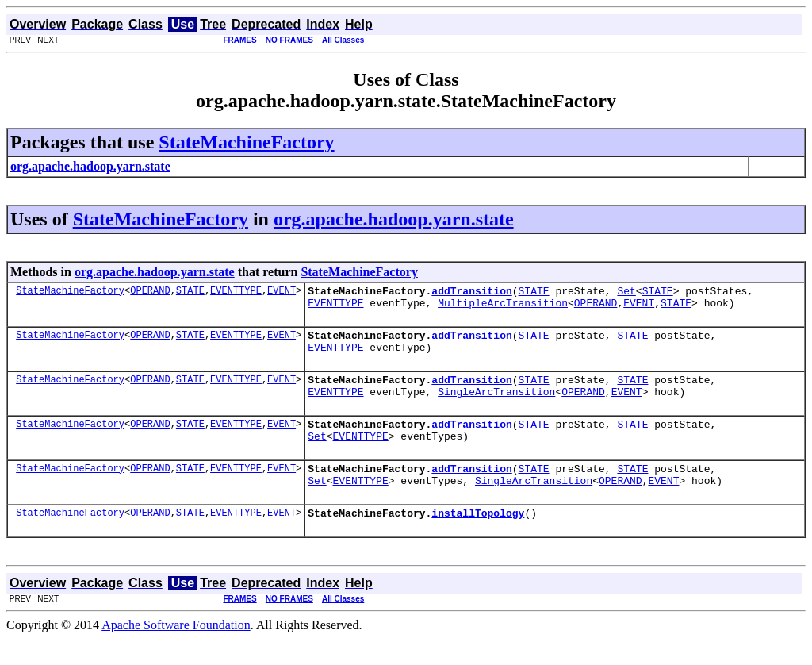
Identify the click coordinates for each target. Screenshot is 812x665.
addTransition (471, 293)
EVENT (282, 292)
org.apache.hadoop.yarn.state (394, 219)
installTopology (478, 539)
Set (626, 293)
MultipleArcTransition (503, 307)
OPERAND (150, 292)
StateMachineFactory (246, 142)
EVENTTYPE (236, 292)
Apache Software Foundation (176, 651)
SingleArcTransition (496, 406)
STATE (190, 292)
